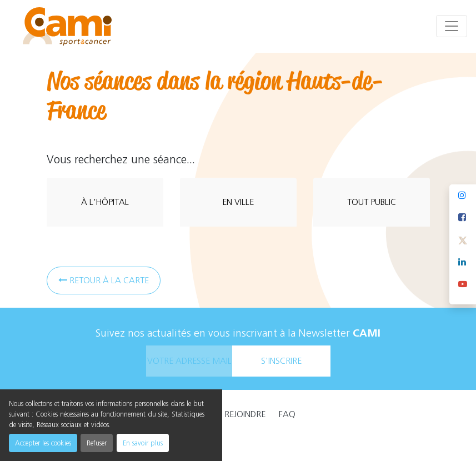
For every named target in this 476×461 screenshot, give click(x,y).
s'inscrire (281, 361)
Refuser (97, 443)
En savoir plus (143, 443)
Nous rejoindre (233, 414)
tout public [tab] (372, 202)
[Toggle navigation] (452, 26)
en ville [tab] (238, 202)
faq (287, 414)
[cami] (67, 26)
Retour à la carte (104, 280)
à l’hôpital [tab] (105, 202)
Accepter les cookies (43, 443)
